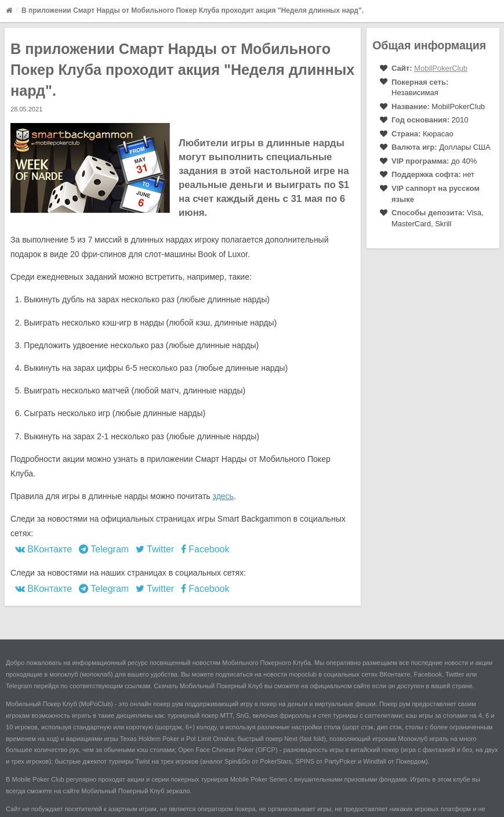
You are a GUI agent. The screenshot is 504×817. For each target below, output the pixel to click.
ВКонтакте (43, 549)
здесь (223, 496)
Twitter (155, 549)
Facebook (205, 549)
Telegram (104, 549)
